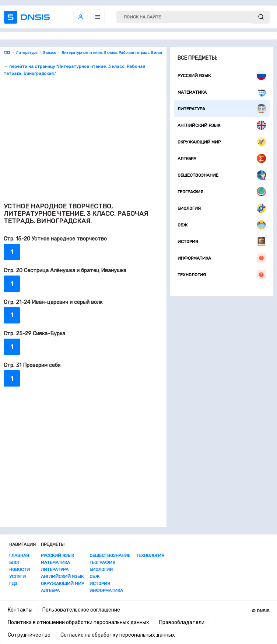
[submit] (261, 17)
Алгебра (222, 158)
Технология (222, 275)
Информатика (222, 258)
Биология (222, 208)
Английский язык (222, 125)
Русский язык (222, 75)
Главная (19, 555)
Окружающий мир (222, 142)
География (222, 192)
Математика (222, 92)
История (222, 241)
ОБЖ (222, 225)
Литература (222, 109)
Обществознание (222, 175)
